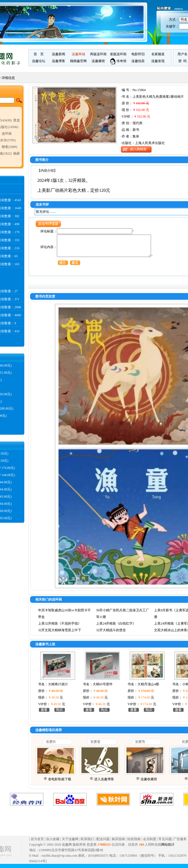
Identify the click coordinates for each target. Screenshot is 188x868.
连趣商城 (78, 54)
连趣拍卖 (138, 61)
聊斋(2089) (9, 147)
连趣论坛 (39, 61)
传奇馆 (118, 61)
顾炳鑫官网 (78, 61)
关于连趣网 (70, 843)
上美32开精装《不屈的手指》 (60, 628)
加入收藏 (53, 843)
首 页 (39, 54)
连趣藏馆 (98, 61)
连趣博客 (59, 61)
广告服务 (180, 843)
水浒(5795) (8, 140)
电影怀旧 (138, 54)
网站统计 (168, 849)
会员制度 (150, 843)
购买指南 (118, 843)
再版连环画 (98, 54)
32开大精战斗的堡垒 (111, 634)
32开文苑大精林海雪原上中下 (60, 634)
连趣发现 (158, 61)
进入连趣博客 (104, 783)
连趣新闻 (59, 54)
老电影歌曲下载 (60, 783)
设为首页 (37, 843)
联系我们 (87, 843)
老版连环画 (118, 54)
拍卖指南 (134, 843)
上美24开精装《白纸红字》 (116, 628)
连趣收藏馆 (149, 783)
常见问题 (165, 843)
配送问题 (103, 843)
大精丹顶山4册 (148, 688)
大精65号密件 (103, 688)
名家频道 (158, 54)
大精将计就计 (58, 688)
